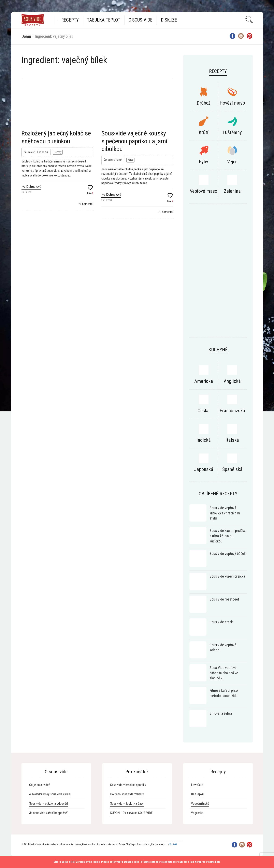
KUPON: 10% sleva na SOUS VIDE (131, 813)
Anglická (232, 381)
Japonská (204, 469)
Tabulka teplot (104, 20)
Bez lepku (197, 794)
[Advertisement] (218, 273)
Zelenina (232, 191)
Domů (26, 36)
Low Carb (197, 785)
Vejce (130, 160)
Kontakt (173, 844)
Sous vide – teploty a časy (127, 804)
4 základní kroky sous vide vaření (50, 794)
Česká (204, 411)
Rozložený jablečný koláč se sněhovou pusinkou (56, 137)
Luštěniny (232, 132)
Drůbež (204, 103)
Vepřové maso (204, 191)
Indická (204, 440)
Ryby (204, 162)
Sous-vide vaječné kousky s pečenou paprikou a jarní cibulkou (134, 141)
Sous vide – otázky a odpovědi (49, 804)
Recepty (70, 20)
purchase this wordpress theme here (199, 862)
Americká (204, 381)
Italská (232, 440)
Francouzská (232, 411)
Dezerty (58, 152)
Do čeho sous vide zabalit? (127, 794)
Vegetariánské (200, 804)
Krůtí (204, 132)
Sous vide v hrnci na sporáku (128, 785)
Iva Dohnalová (31, 187)
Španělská (232, 469)
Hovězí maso (232, 103)
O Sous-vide (141, 20)
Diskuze (169, 20)
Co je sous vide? (40, 785)
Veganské (197, 813)
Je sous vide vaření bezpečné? (49, 813)
